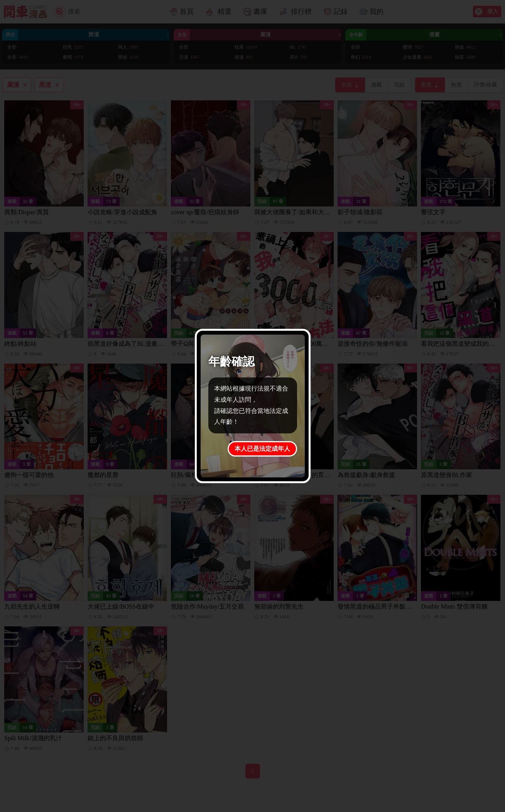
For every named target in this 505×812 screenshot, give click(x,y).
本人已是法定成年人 (262, 449)
